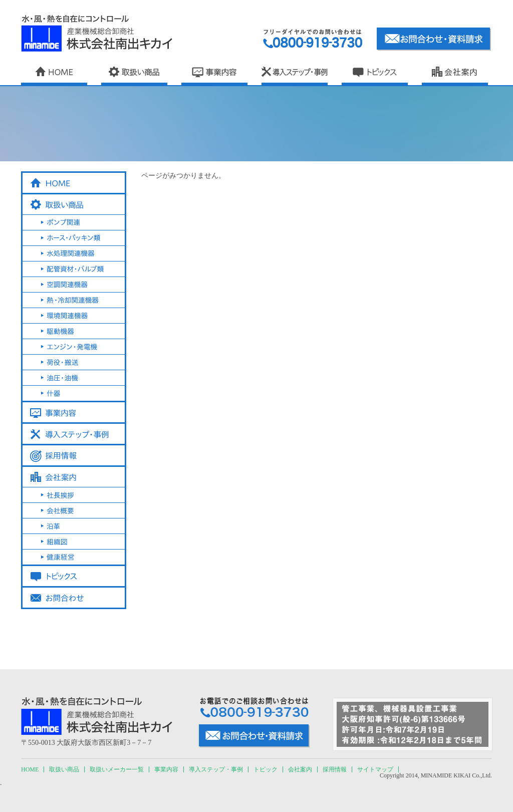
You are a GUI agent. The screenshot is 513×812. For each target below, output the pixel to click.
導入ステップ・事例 (216, 769)
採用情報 (335, 769)
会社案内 (300, 769)
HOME (30, 769)
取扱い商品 (64, 769)
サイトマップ (375, 769)
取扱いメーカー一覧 (117, 769)
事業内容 (166, 769)
